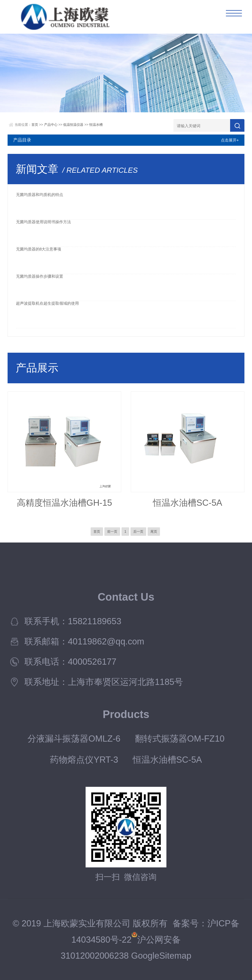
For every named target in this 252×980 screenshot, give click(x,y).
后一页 (138, 532)
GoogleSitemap (161, 956)
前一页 (112, 532)
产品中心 (51, 125)
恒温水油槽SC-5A (188, 503)
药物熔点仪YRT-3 (84, 760)
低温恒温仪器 (73, 125)
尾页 (154, 532)
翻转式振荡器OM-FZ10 (180, 739)
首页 (35, 125)
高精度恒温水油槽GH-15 (65, 503)
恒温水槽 (96, 125)
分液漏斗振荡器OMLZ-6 (74, 739)
